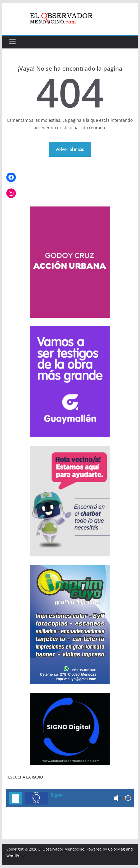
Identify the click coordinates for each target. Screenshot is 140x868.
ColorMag (116, 849)
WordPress (16, 856)
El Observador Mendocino (61, 849)
